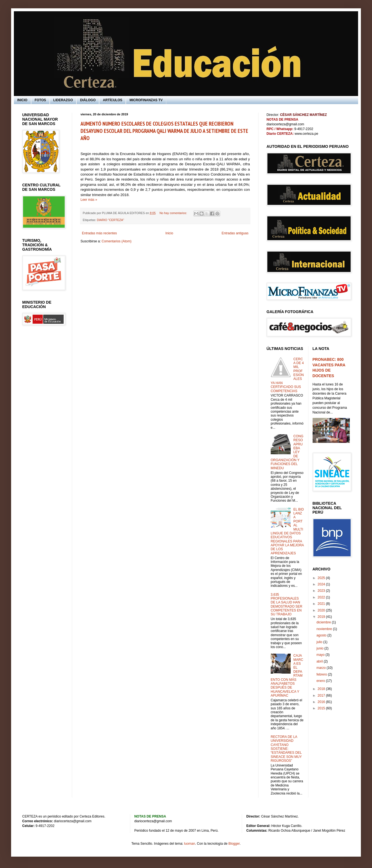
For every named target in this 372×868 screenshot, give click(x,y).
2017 (322, 696)
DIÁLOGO (88, 100)
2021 (322, 604)
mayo (321, 655)
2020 (322, 610)
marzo (322, 668)
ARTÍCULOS (112, 100)
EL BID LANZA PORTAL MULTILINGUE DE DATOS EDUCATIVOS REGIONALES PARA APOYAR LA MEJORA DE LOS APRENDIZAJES (287, 531)
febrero (322, 674)
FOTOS (40, 100)
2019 (322, 617)
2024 (322, 584)
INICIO (22, 100)
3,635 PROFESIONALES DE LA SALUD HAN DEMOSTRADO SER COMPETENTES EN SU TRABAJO (286, 605)
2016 (322, 702)
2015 (322, 708)
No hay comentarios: (174, 213)
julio (320, 642)
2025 (322, 578)
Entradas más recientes (99, 233)
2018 (322, 689)
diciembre (324, 622)
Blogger (234, 844)
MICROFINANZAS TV (146, 100)
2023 (322, 591)
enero (321, 681)
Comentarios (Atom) (116, 241)
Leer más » (89, 200)
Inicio (169, 233)
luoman (189, 844)
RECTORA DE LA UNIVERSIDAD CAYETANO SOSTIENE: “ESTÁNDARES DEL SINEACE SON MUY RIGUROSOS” (286, 749)
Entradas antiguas (235, 233)
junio (321, 648)
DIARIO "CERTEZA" (110, 220)
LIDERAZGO (63, 100)
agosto (322, 635)
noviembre (325, 629)
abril (320, 661)
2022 (322, 597)
